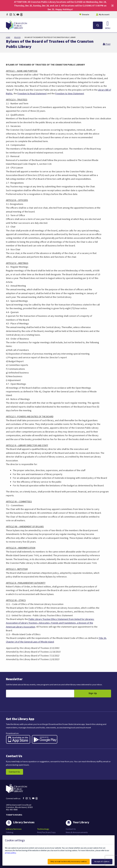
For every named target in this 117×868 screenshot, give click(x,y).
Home (8, 37)
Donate (86, 15)
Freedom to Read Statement (32, 93)
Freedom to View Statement (70, 93)
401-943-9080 (12, 810)
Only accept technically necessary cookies (69, 862)
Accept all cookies (102, 862)
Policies (17, 37)
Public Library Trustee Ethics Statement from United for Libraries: (61, 619)
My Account (104, 15)
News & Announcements (77, 832)
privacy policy (10, 853)
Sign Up (93, 693)
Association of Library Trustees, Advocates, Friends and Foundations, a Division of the (50, 623)
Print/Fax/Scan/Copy (46, 832)
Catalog (10, 832)
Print (107, 44)
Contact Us (14, 772)
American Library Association (21, 627)
